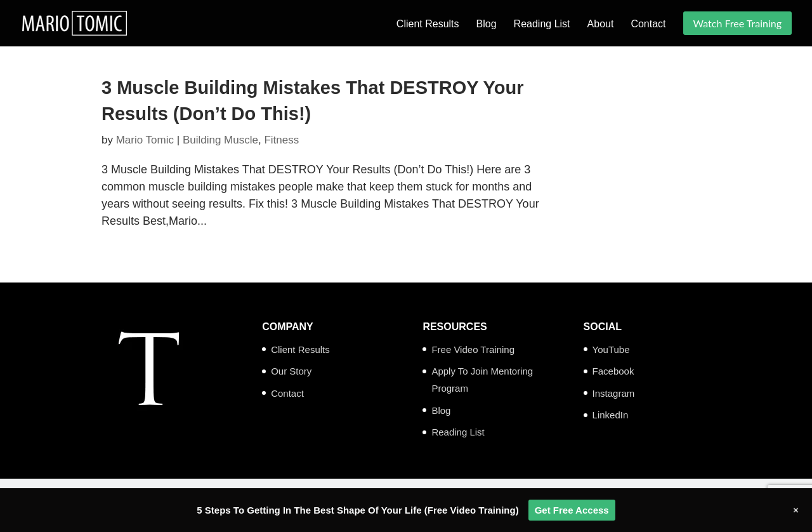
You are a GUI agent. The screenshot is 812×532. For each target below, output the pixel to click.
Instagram (614, 393)
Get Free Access (572, 510)
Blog (487, 24)
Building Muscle (220, 140)
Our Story (291, 371)
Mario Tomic (145, 140)
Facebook (613, 371)
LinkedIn (611, 415)
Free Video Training (473, 349)
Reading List (542, 24)
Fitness (281, 140)
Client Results (428, 24)
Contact (648, 24)
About (601, 24)
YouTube (611, 349)
